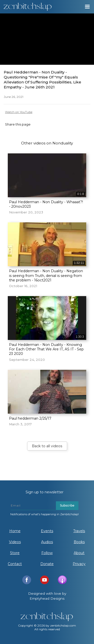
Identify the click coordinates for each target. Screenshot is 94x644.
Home (15, 531)
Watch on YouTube (19, 112)
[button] (87, 7)
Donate (47, 564)
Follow (47, 553)
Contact (15, 564)
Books (79, 542)
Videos (15, 542)
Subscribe (67, 505)
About (79, 553)
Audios (47, 542)
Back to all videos (47, 446)
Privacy (79, 564)
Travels (79, 531)
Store (15, 553)
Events (47, 531)
